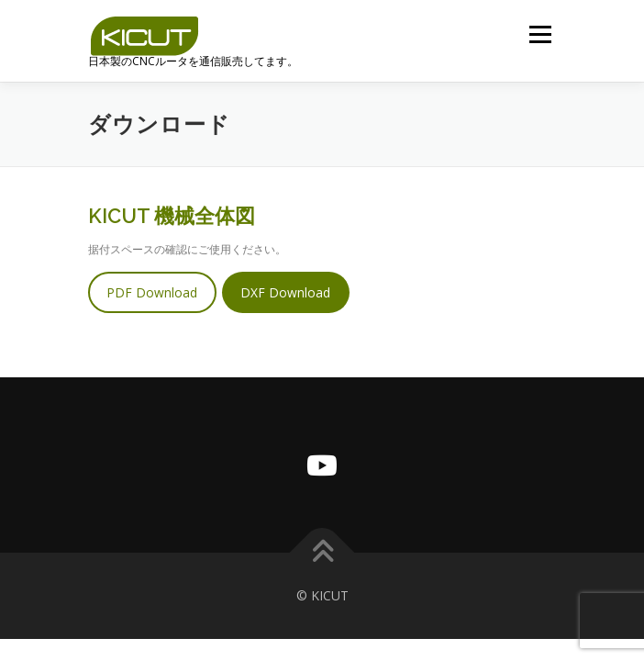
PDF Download (152, 292)
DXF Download (285, 292)
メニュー (540, 34)
